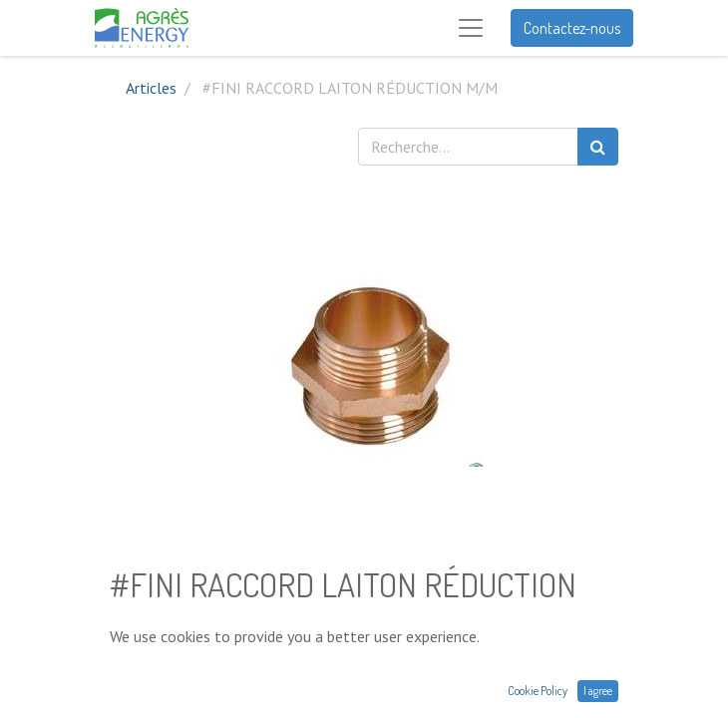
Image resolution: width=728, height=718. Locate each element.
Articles (151, 88)
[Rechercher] (598, 147)
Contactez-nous (572, 28)
